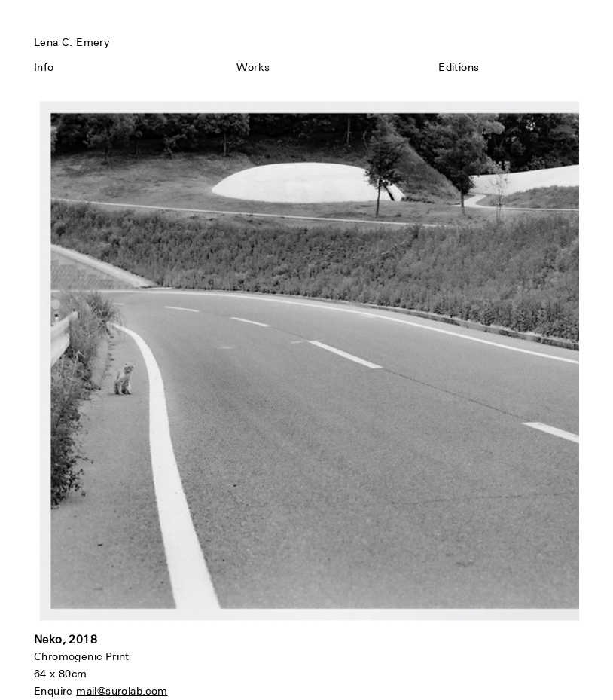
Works (253, 67)
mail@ (91, 691)
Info (44, 67)
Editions (459, 67)
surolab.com (136, 691)
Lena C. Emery (72, 42)
